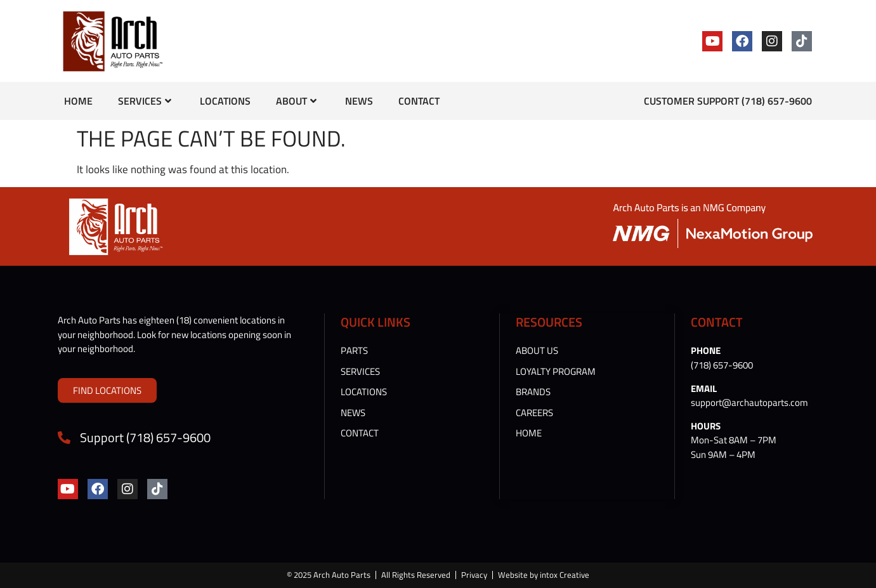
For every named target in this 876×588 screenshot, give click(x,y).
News (359, 101)
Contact (419, 101)
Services (145, 101)
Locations (225, 101)
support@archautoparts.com (749, 402)
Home (78, 101)
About (296, 101)
